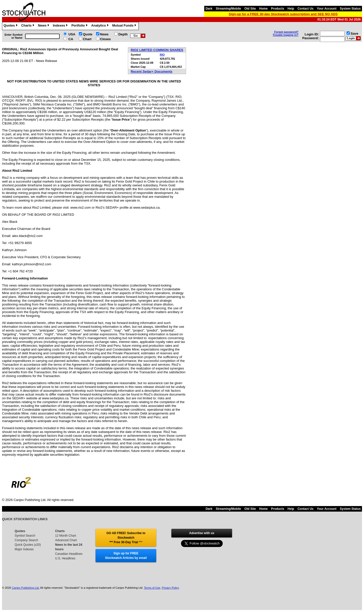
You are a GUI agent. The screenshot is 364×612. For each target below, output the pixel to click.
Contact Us (305, 9)
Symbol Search (25, 536)
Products (278, 9)
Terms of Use (152, 588)
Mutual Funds (125, 26)
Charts (28, 26)
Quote (88, 34)
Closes (106, 39)
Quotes (11, 26)
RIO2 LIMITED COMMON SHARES (157, 50)
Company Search (26, 540)
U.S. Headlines (65, 558)
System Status (350, 9)
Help (291, 9)
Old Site (250, 9)
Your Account (327, 9)
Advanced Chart (66, 540)
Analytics (100, 26)
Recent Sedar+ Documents (152, 71)
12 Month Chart (66, 536)
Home (264, 9)
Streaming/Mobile (228, 9)
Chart (87, 39)
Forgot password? (286, 32)
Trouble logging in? (286, 35)
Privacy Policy (170, 588)
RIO (162, 55)
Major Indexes (24, 549)
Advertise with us (202, 533)
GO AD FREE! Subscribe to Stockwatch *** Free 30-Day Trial (126, 538)
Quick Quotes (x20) (28, 545)
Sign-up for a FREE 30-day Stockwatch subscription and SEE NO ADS (283, 14)
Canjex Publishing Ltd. (26, 588)
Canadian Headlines (69, 554)
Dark (209, 9)
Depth (123, 34)
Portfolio (80, 26)
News (44, 26)
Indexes (61, 26)
